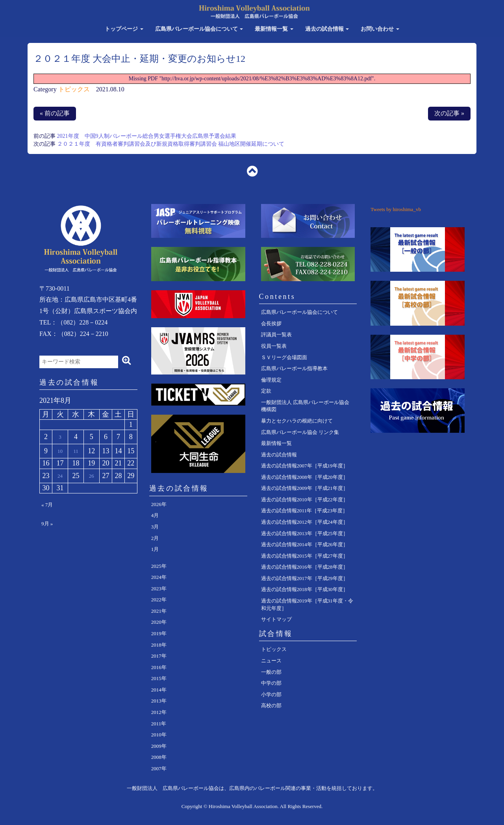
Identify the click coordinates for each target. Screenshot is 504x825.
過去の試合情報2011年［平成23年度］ (305, 511)
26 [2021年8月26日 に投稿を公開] (92, 476)
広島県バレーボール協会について (199, 29)
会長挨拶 (271, 324)
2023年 (159, 589)
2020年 (159, 622)
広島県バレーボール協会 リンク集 (300, 432)
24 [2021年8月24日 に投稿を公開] (60, 476)
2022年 (159, 600)
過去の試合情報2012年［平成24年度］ (305, 522)
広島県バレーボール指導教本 (294, 368)
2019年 (159, 633)
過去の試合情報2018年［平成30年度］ (305, 589)
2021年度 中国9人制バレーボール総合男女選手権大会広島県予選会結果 (147, 136)
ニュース (271, 661)
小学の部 (271, 694)
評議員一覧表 (276, 335)
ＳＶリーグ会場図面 (284, 357)
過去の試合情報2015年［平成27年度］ (305, 556)
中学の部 (271, 683)
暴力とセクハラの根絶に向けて (297, 421)
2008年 (159, 757)
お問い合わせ (380, 29)
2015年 (159, 678)
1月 (155, 549)
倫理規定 (271, 380)
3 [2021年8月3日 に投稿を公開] (60, 437)
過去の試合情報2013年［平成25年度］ (305, 533)
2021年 (159, 611)
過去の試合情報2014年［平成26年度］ (305, 544)
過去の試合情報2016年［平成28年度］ (305, 567)
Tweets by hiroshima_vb (396, 209)
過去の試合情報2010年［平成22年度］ (305, 500)
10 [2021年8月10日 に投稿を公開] (60, 451)
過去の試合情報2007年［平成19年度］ (305, 466)
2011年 (159, 724)
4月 (155, 515)
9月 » (47, 524)
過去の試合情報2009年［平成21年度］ (305, 488)
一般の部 (271, 672)
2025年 (159, 566)
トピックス (74, 89)
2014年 (159, 690)
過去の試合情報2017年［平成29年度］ (305, 578)
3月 (155, 527)
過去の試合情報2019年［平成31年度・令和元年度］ (307, 604)
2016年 (159, 667)
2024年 (159, 577)
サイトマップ (276, 619)
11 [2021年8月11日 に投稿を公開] (76, 451)
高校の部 (271, 705)
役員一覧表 (274, 346)
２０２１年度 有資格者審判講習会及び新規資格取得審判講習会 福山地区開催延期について (171, 144)
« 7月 (47, 505)
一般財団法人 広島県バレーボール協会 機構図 (305, 406)
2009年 (159, 746)
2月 (155, 538)
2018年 (159, 645)
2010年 (159, 735)
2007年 (159, 768)
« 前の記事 (55, 113)
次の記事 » (449, 113)
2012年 (159, 712)
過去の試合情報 (327, 29)
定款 (266, 391)
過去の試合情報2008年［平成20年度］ (305, 477)
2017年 (159, 656)
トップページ (124, 29)
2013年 (159, 701)
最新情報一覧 (274, 29)
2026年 (159, 504)
